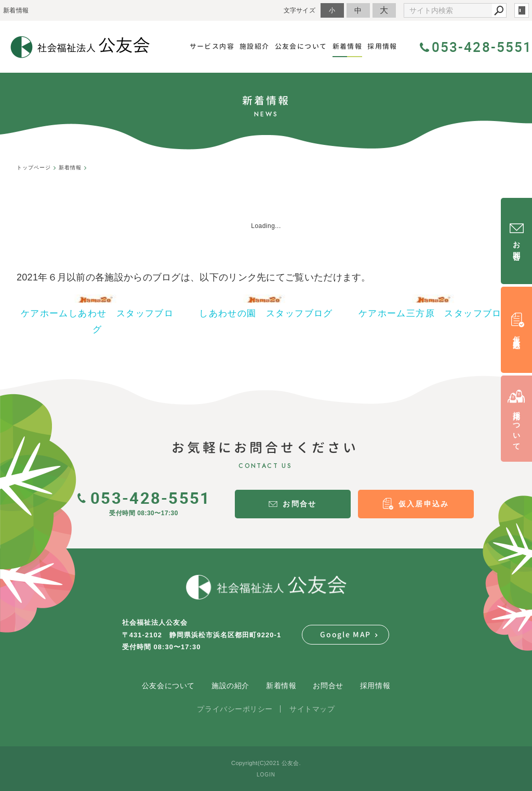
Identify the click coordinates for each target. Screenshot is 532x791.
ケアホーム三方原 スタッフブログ (435, 313)
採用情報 (375, 686)
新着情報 (281, 686)
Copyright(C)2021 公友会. (266, 763)
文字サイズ (300, 10)
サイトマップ (312, 709)
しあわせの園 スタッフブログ (266, 313)
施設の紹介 (230, 686)
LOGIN (266, 775)
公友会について (168, 686)
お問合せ (328, 686)
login (522, 10)
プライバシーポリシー (235, 709)
